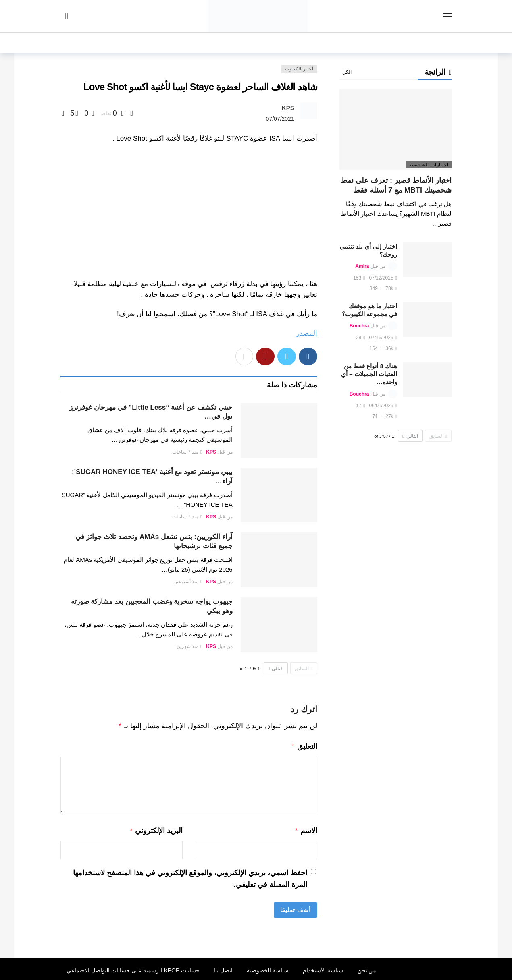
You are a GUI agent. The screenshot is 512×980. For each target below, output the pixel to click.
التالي (276, 669)
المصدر (307, 333)
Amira (362, 266)
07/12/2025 (383, 278)
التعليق (304, 746)
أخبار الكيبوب (299, 69)
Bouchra (359, 326)
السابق (304, 669)
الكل (347, 72)
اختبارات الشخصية (429, 165)
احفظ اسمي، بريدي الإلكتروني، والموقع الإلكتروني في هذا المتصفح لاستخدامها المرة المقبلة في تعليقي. (190, 876)
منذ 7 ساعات (187, 452)
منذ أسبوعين (188, 582)
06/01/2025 (383, 406)
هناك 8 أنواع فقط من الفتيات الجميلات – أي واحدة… (369, 374)
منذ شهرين (189, 646)
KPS (288, 108)
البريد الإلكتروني (156, 829)
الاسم (306, 829)
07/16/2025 (383, 338)
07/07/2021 (280, 119)
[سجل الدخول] (67, 16)
